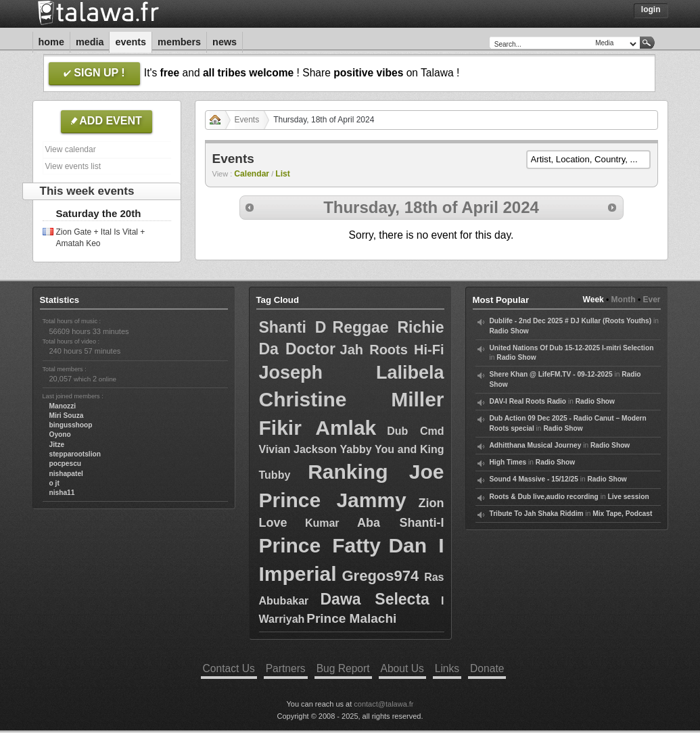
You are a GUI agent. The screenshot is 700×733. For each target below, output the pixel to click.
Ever (651, 300)
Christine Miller (352, 399)
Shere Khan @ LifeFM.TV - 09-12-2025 (551, 374)
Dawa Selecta (374, 599)
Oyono (60, 434)
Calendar (252, 174)
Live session (628, 497)
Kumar (322, 523)
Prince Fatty (320, 545)
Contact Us (229, 668)
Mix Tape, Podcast (622, 514)
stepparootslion (75, 454)
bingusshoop (71, 425)
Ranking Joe (376, 472)
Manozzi (63, 406)
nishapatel (66, 474)
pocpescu (66, 464)
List (283, 174)
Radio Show (509, 331)
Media (90, 42)
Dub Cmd (415, 431)
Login (651, 9)
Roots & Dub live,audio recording (544, 497)
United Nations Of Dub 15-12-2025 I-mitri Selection (572, 348)
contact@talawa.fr (383, 704)
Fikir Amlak (318, 428)
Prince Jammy (333, 500)
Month (624, 300)
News (225, 42)
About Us (402, 668)
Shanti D (293, 327)
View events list (73, 166)
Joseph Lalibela (352, 373)
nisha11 (62, 493)
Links (447, 668)
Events (131, 42)
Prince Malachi (351, 618)
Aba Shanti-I (401, 523)
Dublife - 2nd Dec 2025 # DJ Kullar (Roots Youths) (571, 321)
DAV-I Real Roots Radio (528, 401)
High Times (508, 462)
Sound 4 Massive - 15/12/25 (534, 479)
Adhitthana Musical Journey (536, 445)
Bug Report (343, 668)
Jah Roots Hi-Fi (392, 350)
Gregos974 (380, 576)
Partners (286, 668)
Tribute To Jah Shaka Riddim (537, 514)
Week (593, 300)
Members (179, 42)
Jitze (57, 445)
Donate (487, 668)
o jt (54, 483)
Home (51, 42)
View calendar (71, 149)
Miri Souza (67, 416)
